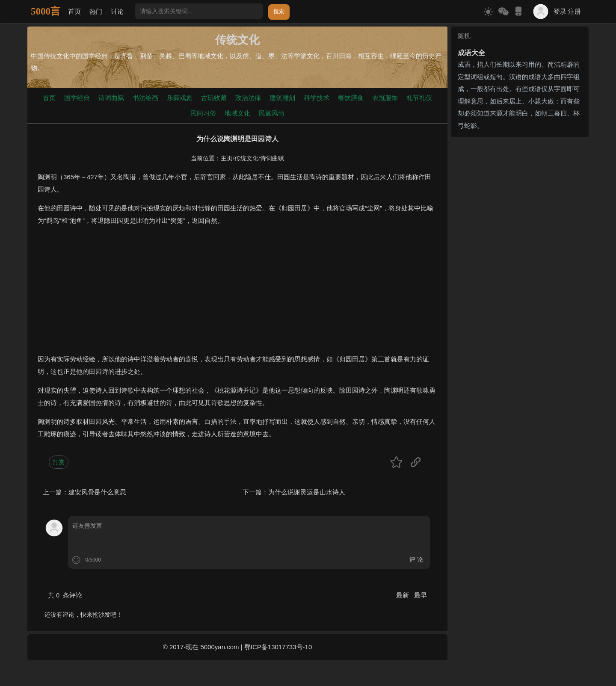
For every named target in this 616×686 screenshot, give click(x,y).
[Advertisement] (237, 293)
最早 (421, 595)
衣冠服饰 (385, 98)
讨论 (117, 11)
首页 (74, 11)
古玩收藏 (214, 98)
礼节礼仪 (419, 98)
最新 (403, 595)
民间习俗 (203, 113)
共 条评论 (65, 595)
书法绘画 (145, 98)
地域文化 (237, 113)
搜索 (279, 11)
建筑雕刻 (282, 98)
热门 (96, 11)
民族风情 (272, 113)
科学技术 (317, 98)
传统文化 (246, 158)
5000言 (46, 11)
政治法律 (248, 98)
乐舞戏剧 (180, 98)
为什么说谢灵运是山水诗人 (307, 492)
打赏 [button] (59, 462)
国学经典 (77, 98)
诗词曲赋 (111, 98)
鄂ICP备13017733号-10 (278, 647)
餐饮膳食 (351, 98)
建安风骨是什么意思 (97, 492)
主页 (227, 158)
